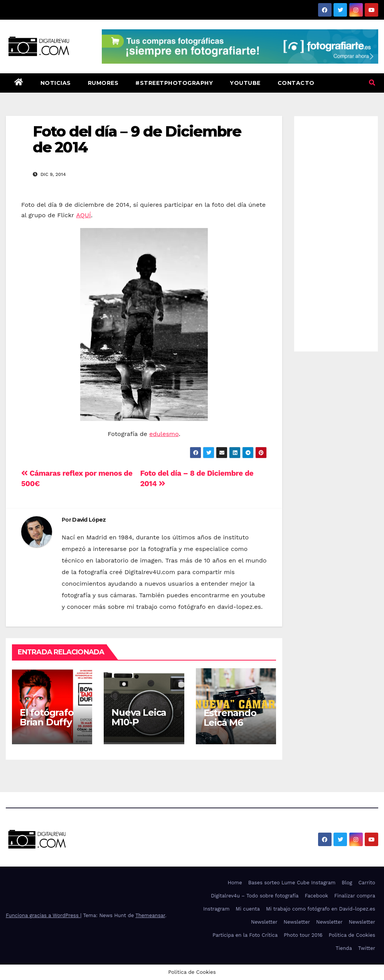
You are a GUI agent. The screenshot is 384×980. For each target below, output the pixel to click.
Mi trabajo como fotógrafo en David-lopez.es (321, 909)
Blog (347, 883)
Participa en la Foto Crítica (245, 935)
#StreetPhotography (174, 83)
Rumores (103, 83)
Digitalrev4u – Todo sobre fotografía (255, 896)
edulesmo (164, 434)
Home (235, 883)
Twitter (367, 948)
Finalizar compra (355, 896)
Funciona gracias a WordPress (43, 915)
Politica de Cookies (352, 935)
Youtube (245, 83)
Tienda (344, 948)
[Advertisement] (336, 232)
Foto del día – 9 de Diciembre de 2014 (137, 139)
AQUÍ (84, 215)
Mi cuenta (248, 909)
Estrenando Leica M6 (230, 718)
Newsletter (264, 922)
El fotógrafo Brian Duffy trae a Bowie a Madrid (51, 727)
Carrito (367, 883)
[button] (372, 83)
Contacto (296, 83)
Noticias (56, 83)
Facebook (316, 896)
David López (89, 520)
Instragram (216, 909)
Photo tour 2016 (303, 935)
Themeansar (150, 915)
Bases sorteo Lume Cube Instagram (292, 883)
